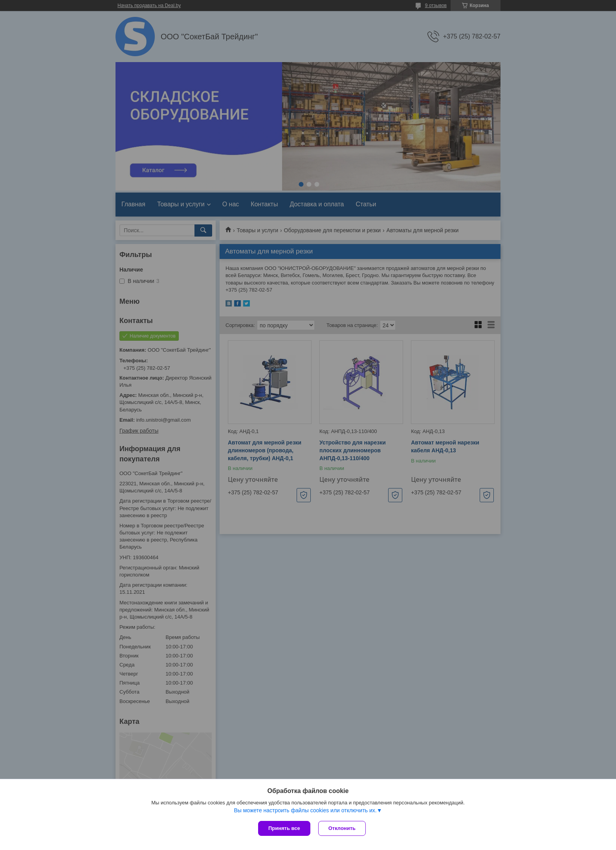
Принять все (284, 828)
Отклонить (342, 828)
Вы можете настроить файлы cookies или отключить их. (305, 810)
